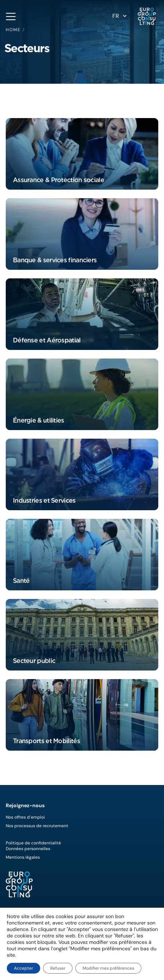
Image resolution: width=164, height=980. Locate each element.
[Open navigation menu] (11, 16)
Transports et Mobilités (46, 741)
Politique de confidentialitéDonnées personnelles (33, 846)
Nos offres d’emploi (25, 817)
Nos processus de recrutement (37, 826)
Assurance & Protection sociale (58, 180)
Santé (21, 581)
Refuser (58, 968)
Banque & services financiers (55, 260)
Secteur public (34, 661)
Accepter (24, 968)
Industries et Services (44, 500)
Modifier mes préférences (108, 968)
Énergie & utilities (39, 420)
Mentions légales (23, 857)
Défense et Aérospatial (47, 340)
